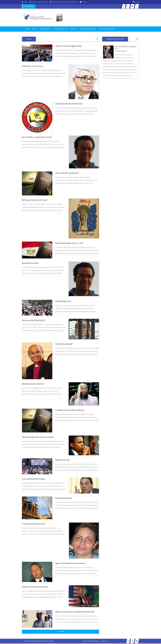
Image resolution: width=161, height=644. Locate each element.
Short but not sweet (106, 29)
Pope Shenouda (45, 29)
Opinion (73, 29)
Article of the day (61, 29)
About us (104, 641)
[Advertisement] (151, 65)
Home (27, 29)
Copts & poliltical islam (87, 29)
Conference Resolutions (91, 641)
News (34, 29)
